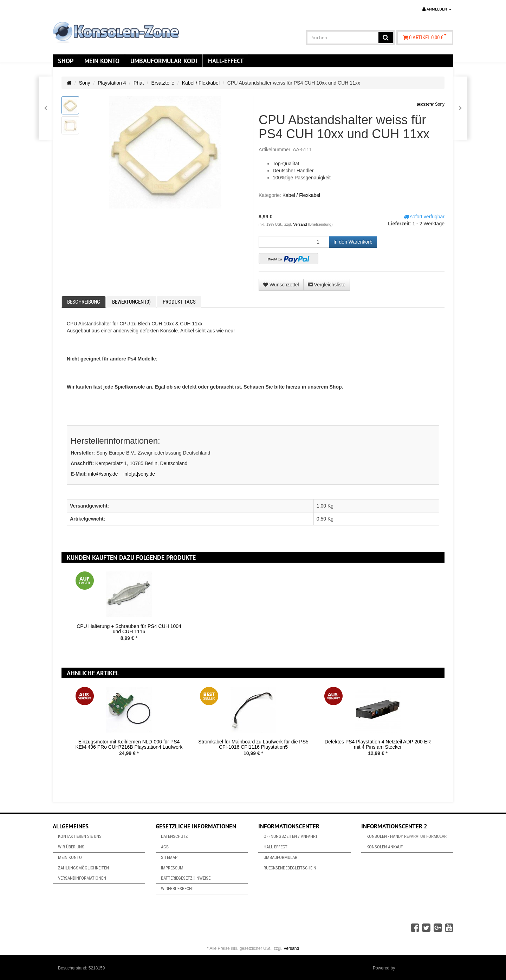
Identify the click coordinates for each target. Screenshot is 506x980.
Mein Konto (102, 61)
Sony (85, 83)
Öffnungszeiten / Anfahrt (291, 836)
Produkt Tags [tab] (179, 302)
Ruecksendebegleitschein (290, 868)
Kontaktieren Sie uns (80, 836)
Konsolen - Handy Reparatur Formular (407, 836)
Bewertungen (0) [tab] (131, 302)
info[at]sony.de (139, 474)
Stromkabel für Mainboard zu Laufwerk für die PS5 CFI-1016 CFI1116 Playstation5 (253, 744)
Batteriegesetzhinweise (186, 878)
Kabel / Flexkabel (201, 83)
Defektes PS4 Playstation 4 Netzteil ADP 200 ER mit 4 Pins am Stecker (378, 744)
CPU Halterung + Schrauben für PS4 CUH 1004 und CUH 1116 (129, 629)
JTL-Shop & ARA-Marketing (422, 968)
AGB (165, 847)
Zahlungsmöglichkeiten (83, 868)
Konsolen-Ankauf (385, 847)
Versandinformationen (82, 878)
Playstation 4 (112, 83)
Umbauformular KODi (164, 61)
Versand (300, 224)
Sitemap (169, 857)
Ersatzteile (163, 83)
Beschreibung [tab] (84, 302)
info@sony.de (103, 474)
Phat (139, 83)
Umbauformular (280, 857)
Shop (66, 61)
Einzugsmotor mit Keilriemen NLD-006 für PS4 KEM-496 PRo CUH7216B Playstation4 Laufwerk (129, 744)
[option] (129, 612)
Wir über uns (71, 847)
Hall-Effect (226, 61)
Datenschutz (174, 836)
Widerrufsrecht (178, 889)
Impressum (172, 868)
